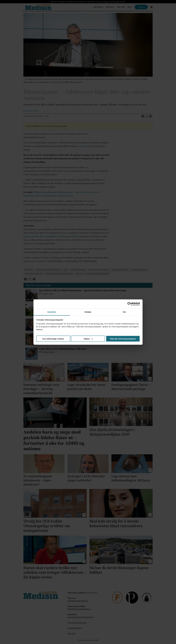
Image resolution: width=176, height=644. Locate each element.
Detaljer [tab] (88, 312)
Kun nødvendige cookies (53, 339)
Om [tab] (124, 312)
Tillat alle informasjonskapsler (123, 339)
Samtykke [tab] (52, 312)
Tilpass (88, 339)
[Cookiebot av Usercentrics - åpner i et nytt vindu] (129, 304)
